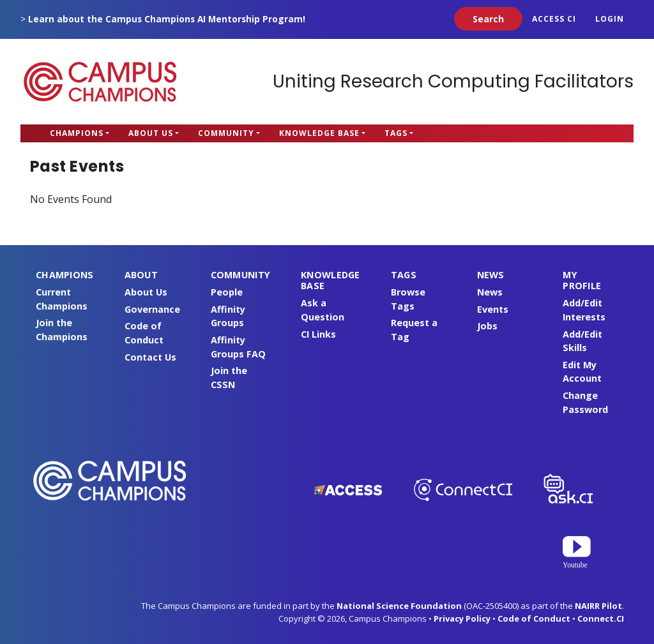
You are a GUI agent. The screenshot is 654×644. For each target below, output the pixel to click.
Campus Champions (100, 82)
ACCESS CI (554, 19)
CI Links (318, 334)
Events (493, 309)
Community (226, 133)
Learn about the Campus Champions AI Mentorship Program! (167, 19)
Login (610, 19)
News (490, 292)
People (227, 292)
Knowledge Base (319, 133)
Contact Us (150, 357)
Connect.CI (601, 618)
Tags (396, 133)
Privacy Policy (462, 618)
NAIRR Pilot (598, 606)
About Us (151, 133)
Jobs (487, 326)
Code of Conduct (534, 618)
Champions (77, 133)
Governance (152, 309)
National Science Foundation (399, 606)
